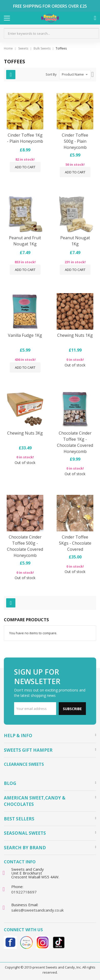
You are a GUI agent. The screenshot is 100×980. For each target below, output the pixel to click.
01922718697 (24, 892)
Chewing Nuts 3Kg (25, 433)
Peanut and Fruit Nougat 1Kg (25, 241)
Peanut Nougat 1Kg (75, 241)
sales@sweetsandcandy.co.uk (37, 910)
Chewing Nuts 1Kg (75, 335)
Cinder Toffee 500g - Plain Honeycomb (75, 141)
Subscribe (72, 709)
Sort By (51, 74)
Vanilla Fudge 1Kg (25, 335)
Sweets (23, 48)
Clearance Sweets (24, 764)
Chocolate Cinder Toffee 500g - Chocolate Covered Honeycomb (25, 546)
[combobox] (51, 33)
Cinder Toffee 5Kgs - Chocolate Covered (75, 543)
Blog (10, 783)
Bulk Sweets (42, 48)
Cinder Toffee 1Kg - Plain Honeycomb (25, 138)
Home (8, 48)
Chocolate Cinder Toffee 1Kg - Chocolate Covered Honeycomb (75, 442)
